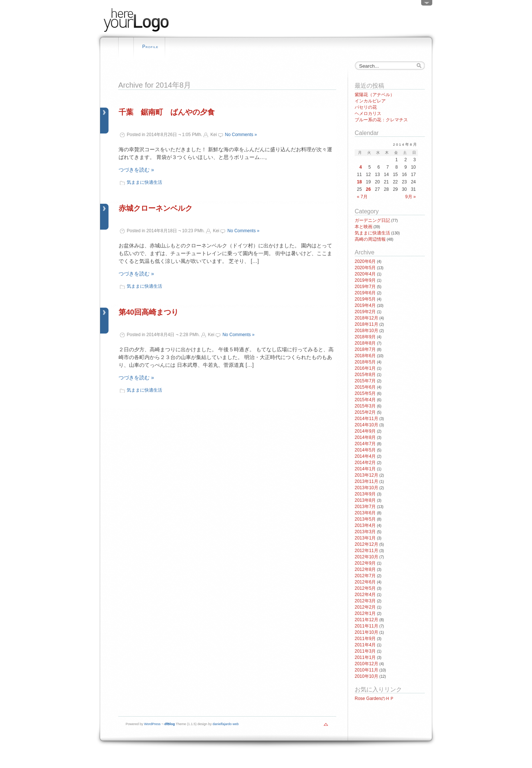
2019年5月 (365, 299)
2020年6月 (365, 261)
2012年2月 (365, 607)
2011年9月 (365, 639)
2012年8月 (365, 569)
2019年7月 (365, 287)
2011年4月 (365, 645)
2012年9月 (365, 563)
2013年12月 (366, 475)
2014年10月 (366, 425)
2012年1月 (365, 613)
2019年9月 (365, 280)
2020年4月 (365, 274)
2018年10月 (366, 331)
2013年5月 (365, 519)
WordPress (152, 724)
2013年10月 (366, 488)
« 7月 (362, 197)
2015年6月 (365, 387)
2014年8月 (365, 437)
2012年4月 (365, 595)
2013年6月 (365, 513)
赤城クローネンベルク (156, 208)
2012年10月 (366, 557)
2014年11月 (366, 419)
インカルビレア (370, 101)
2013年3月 (365, 532)
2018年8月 (365, 343)
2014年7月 (365, 444)
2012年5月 (365, 588)
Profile (150, 47)
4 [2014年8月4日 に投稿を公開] (361, 167)
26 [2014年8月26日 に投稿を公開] (368, 189)
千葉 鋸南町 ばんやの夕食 (167, 112)
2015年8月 (365, 375)
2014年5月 (365, 450)
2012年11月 (366, 551)
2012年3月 (365, 601)
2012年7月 (365, 576)
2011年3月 (365, 651)
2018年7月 (365, 349)
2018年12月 (366, 318)
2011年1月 (365, 657)
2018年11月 (366, 324)
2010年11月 (366, 670)
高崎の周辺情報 (370, 239)
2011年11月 (366, 626)
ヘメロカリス (368, 114)
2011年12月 (366, 620)
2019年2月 (365, 312)
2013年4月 (365, 525)
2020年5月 (365, 268)
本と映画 (364, 227)
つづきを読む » (136, 170)
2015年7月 (365, 381)
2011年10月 (366, 632)
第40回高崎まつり (149, 312)
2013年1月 (365, 538)
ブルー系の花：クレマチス (381, 120)
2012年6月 (365, 582)
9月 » (411, 197)
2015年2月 (365, 412)
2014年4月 (365, 456)
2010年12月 (366, 664)
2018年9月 (365, 337)
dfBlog (170, 724)
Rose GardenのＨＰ (374, 698)
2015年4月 (365, 400)
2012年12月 (366, 544)
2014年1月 (365, 469)
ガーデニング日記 (372, 220)
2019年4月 (365, 305)
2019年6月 (365, 293)
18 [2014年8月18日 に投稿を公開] (359, 182)
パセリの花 (366, 107)
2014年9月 (365, 431)
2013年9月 (365, 494)
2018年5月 (365, 362)
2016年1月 (365, 368)
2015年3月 (365, 406)
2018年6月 (365, 356)
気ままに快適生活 (144, 182)
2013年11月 (366, 481)
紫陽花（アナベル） (375, 95)
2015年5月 (365, 393)
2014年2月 (365, 463)
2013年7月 (365, 507)
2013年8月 (365, 500)
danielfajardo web (226, 724)
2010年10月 (366, 676)
